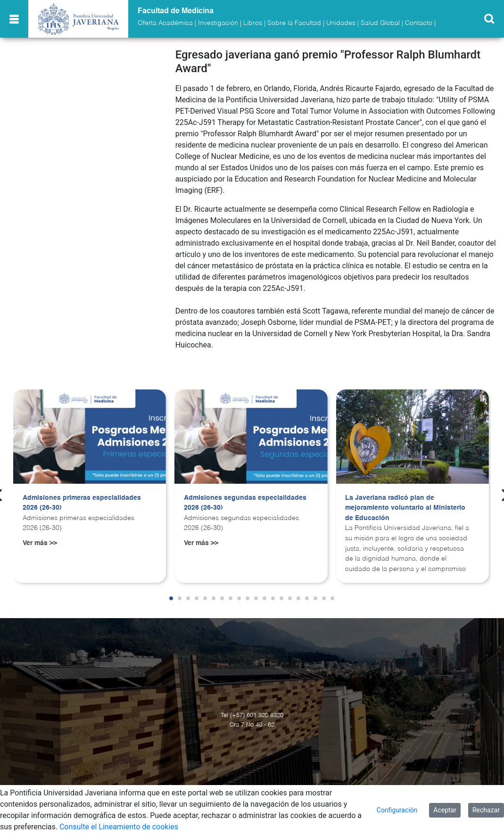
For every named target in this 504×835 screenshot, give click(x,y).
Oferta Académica (165, 23)
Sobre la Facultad (294, 23)
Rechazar (486, 810)
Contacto (419, 23)
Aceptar (445, 810)
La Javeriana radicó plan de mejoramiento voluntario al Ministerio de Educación (405, 508)
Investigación (218, 23)
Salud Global (380, 23)
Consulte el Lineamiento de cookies (119, 827)
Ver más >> (40, 543)
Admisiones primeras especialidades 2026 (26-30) (82, 503)
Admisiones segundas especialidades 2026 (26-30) (245, 503)
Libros (253, 23)
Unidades (341, 23)
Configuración (397, 810)
